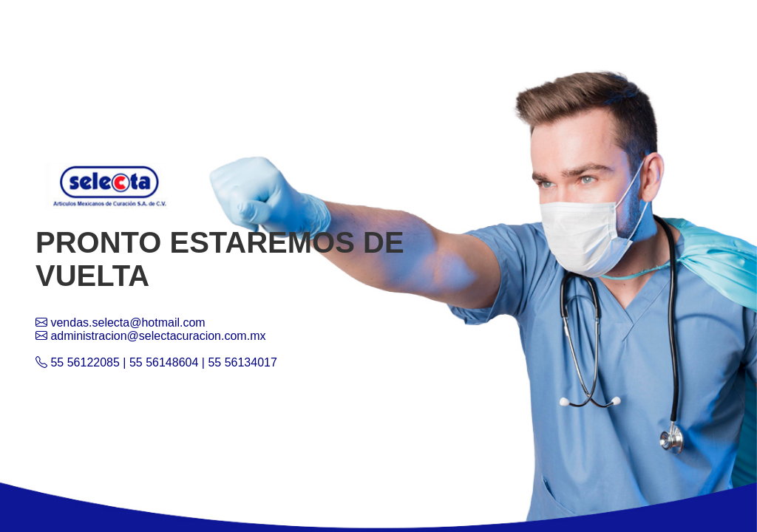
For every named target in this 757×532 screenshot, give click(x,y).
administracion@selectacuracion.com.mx (150, 336)
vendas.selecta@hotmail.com (120, 323)
